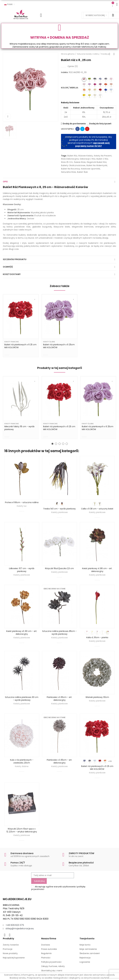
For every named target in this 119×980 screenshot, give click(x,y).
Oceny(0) (8, 267)
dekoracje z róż (88, 159)
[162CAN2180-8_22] (106, 90)
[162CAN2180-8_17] (111, 90)
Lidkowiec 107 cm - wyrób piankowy (22, 570)
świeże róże (80, 162)
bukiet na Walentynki (97, 165)
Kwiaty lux (22, 506)
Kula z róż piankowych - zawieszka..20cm (22, 761)
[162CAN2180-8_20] (89, 96)
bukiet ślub (82, 172)
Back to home (110, 54)
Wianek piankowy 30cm (97, 697)
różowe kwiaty (86, 156)
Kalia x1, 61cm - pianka (97, 637)
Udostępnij (78, 129)
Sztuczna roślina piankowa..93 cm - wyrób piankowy (22, 699)
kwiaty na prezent (103, 156)
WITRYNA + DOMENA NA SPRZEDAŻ (60, 37)
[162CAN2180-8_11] (95, 79)
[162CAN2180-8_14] (106, 79)
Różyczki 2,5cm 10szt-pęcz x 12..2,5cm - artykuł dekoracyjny (22, 830)
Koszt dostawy (12, 274)
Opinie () (73, 66)
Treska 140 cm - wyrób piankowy (59, 509)
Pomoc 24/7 (18, 863)
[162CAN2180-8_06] (89, 90)
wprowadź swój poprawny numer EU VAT (92, 144)
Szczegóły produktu (15, 259)
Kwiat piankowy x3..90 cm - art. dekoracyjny (22, 633)
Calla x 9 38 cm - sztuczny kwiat (97, 509)
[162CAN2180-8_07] (111, 79)
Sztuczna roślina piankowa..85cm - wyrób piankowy (59, 633)
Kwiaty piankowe (12, 342)
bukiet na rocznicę (70, 169)
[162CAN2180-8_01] (84, 85)
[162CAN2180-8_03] (100, 96)
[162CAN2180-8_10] (100, 85)
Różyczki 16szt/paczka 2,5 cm (59, 568)
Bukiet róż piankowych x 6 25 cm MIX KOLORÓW (97, 768)
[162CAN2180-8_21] (106, 85)
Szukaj (113, 15)
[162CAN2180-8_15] (89, 79)
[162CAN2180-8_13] (100, 79)
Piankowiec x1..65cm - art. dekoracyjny (59, 699)
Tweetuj (82, 129)
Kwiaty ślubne (49, 342)
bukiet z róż (102, 159)
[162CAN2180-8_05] (95, 96)
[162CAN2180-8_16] (95, 85)
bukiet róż (72, 156)
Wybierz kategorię (95, 15)
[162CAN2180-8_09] (84, 79)
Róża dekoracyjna (70, 159)
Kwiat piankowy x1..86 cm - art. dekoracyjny (97, 570)
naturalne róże (69, 172)
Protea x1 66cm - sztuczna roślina (22, 502)
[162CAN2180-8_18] (100, 90)
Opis (5, 182)
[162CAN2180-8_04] (111, 85)
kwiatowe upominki (90, 169)
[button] (52, 444)
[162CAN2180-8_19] (84, 96)
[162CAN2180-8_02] (89, 85)
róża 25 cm (67, 162)
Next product (114, 54)
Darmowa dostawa (22, 853)
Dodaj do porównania (74, 124)
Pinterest (87, 129)
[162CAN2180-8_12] (95, 90)
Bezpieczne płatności (81, 863)
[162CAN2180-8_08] (84, 90)
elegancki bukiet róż (97, 162)
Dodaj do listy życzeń (100, 124)
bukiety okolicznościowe (73, 165)
